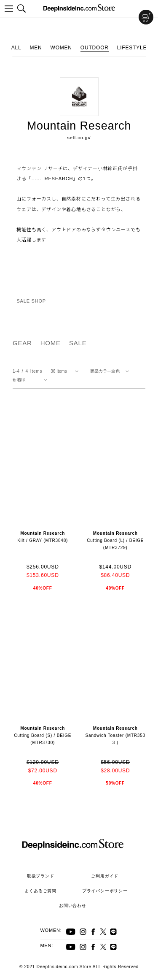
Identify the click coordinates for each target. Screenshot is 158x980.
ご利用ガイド (105, 876)
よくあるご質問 (40, 891)
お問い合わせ (73, 906)
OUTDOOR (95, 48)
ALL (16, 48)
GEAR (22, 343)
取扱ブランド (41, 876)
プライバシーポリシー (105, 891)
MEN (36, 48)
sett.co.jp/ (79, 138)
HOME (51, 343)
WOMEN (61, 48)
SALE (78, 343)
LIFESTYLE (132, 48)
